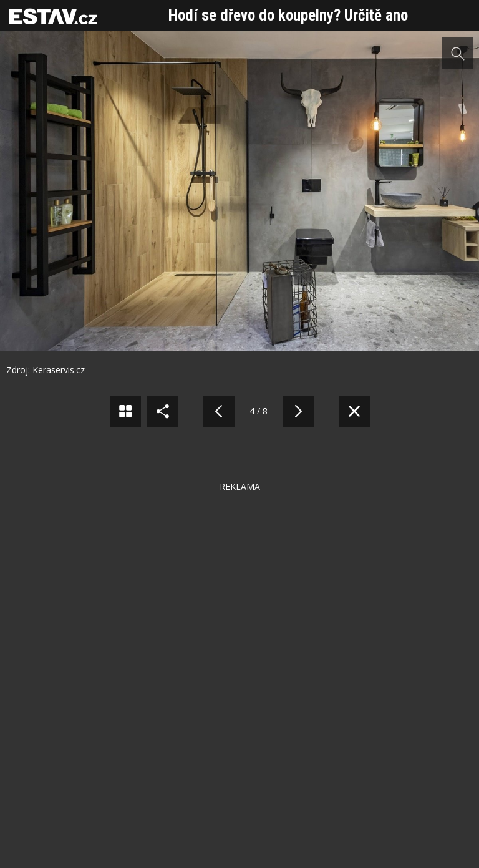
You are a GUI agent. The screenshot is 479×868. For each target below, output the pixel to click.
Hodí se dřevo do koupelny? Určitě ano (288, 15)
